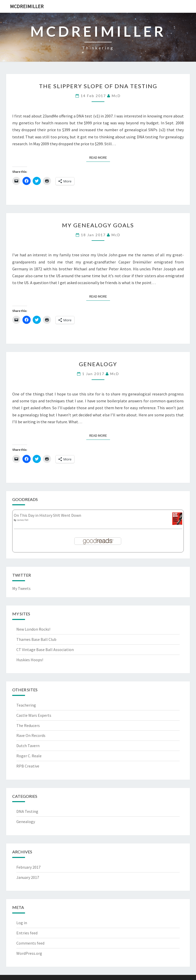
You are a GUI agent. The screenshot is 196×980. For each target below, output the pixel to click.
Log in (22, 923)
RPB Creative (28, 766)
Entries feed (27, 933)
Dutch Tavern (28, 746)
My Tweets (21, 588)
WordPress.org (29, 953)
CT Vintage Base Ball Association (45, 650)
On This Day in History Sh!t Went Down (47, 515)
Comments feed (30, 943)
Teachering (26, 705)
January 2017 (28, 877)
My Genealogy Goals (98, 225)
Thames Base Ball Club (36, 639)
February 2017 (28, 867)
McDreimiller (27, 6)
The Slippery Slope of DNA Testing (98, 86)
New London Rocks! (33, 629)
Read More (100, 157)
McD (116, 96)
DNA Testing (27, 811)
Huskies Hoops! (30, 660)
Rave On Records (31, 735)
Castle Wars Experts (34, 715)
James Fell (23, 520)
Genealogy (98, 364)
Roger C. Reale (29, 756)
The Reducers (28, 725)
